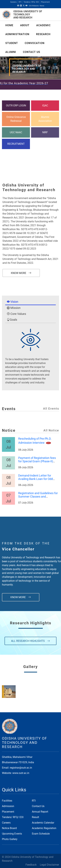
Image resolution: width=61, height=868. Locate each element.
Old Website (34, 6)
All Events (51, 409)
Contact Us (38, 806)
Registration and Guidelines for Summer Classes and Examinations (38, 497)
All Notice (51, 430)
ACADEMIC (43, 25)
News (42, 6)
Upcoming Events (12, 834)
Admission (8, 806)
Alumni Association (45, 119)
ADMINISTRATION (17, 34)
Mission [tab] (14, 308)
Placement (45, 2)
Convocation (35, 43)
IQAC (45, 106)
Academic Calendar (43, 823)
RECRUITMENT (16, 144)
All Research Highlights (30, 641)
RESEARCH (43, 34)
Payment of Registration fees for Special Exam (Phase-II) (37, 460)
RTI (20, 2)
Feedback (31, 865)
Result (35, 817)
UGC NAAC (16, 132)
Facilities (7, 801)
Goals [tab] (12, 320)
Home (9, 25)
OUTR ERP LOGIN (16, 106)
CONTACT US (32, 52)
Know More (21, 273)
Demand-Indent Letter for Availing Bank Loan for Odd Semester (36, 479)
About (25, 25)
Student (12, 43)
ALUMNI (11, 52)
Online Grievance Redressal (16, 119)
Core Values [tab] (16, 314)
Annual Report (40, 812)
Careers (13, 2)
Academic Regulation (44, 828)
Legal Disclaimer (49, 865)
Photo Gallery (10, 839)
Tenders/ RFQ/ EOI (31, 2)
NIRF (45, 132)
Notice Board (9, 828)
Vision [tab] (13, 302)
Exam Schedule (41, 834)
